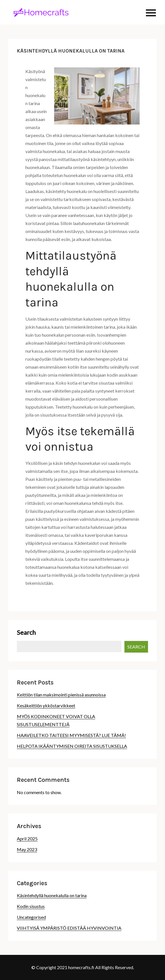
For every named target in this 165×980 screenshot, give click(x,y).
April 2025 (27, 839)
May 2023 (27, 849)
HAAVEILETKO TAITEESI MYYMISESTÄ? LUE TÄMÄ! (71, 735)
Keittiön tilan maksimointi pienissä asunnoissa (61, 695)
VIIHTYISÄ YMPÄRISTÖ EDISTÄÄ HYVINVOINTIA (69, 928)
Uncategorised (31, 917)
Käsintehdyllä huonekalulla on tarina (52, 895)
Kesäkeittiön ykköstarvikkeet (46, 705)
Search (26, 632)
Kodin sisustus (31, 906)
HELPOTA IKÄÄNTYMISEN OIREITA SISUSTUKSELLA (72, 746)
